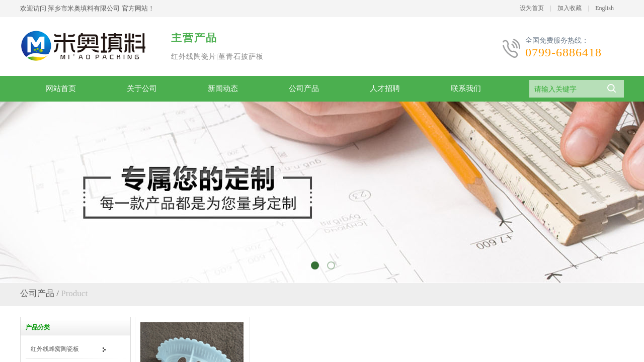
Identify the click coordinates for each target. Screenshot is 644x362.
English (605, 8)
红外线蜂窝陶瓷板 (55, 349)
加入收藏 (570, 8)
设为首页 (532, 8)
